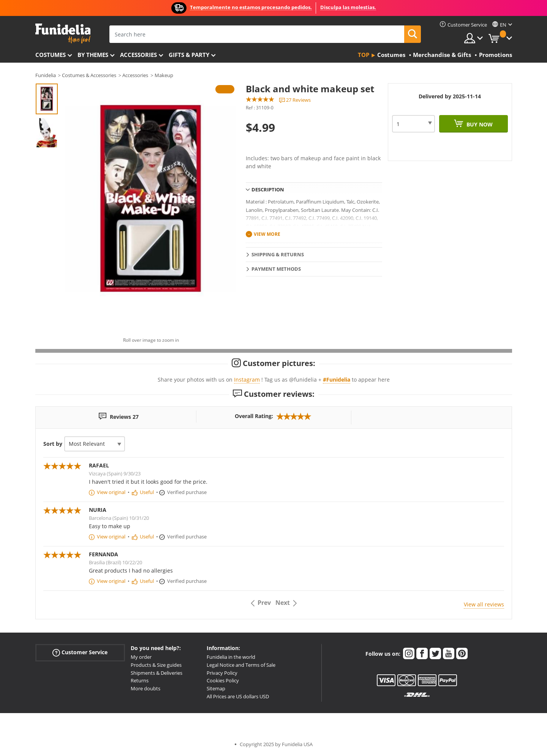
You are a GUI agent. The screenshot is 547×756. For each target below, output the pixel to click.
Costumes (51, 55)
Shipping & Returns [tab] (278, 254)
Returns (140, 680)
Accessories (138, 55)
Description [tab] (268, 189)
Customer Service (80, 653)
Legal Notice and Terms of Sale (241, 665)
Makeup (164, 75)
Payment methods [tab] (276, 269)
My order (141, 657)
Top (364, 55)
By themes (93, 55)
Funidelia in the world (231, 657)
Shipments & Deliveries (157, 673)
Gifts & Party (189, 55)
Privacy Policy (222, 673)
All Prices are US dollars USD (238, 696)
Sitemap (216, 688)
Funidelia (46, 75)
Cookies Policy (223, 680)
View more (267, 234)
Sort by (53, 444)
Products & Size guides (156, 665)
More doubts (145, 688)
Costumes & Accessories (89, 75)
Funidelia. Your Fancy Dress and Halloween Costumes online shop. (63, 34)
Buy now (479, 124)
